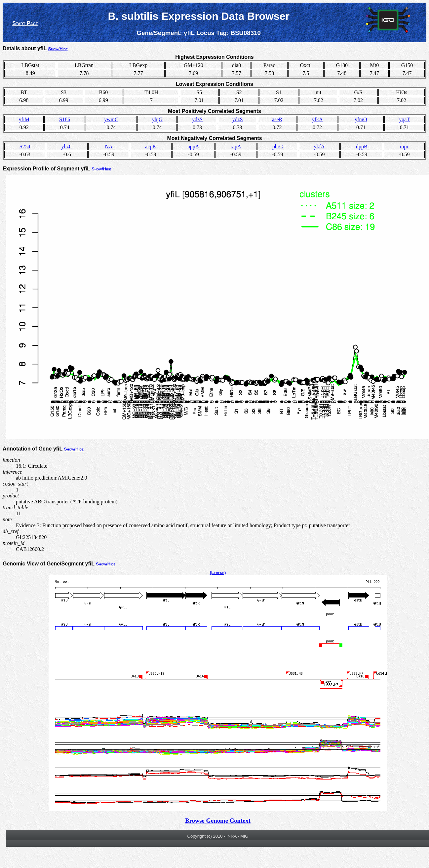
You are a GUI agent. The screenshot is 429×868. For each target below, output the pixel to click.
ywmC (111, 119)
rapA (236, 146)
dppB (362, 146)
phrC (278, 146)
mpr (404, 146)
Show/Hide (58, 49)
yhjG (157, 119)
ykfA (319, 146)
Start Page (25, 23)
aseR (277, 119)
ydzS (197, 119)
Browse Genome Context (218, 821)
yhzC (67, 146)
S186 (65, 119)
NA (109, 146)
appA (194, 146)
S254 (25, 146)
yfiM (24, 119)
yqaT (404, 119)
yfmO (361, 119)
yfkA (317, 119)
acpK (151, 146)
